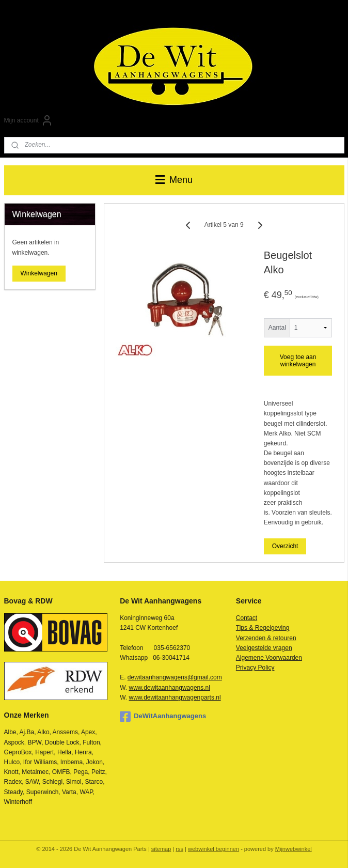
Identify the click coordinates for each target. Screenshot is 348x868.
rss (179, 849)
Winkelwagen (39, 273)
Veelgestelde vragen (264, 648)
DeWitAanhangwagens (163, 717)
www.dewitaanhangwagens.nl (170, 688)
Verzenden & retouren (266, 638)
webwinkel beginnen (213, 849)
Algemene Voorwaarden (269, 658)
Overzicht (285, 546)
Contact (247, 618)
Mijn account (29, 120)
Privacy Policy (255, 668)
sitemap (161, 849)
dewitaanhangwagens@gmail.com (175, 677)
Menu (174, 180)
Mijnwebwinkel (294, 849)
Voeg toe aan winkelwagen (298, 361)
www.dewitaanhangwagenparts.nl (175, 698)
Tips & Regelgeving (263, 628)
